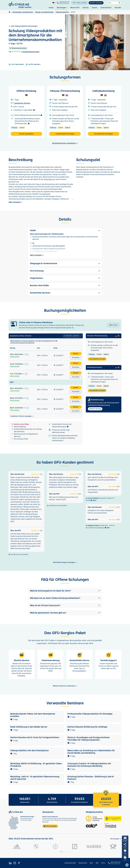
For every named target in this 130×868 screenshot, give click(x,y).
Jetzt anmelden (50, 826)
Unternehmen (106, 8)
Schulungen (62, 8)
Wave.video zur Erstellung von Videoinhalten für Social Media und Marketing (91, 752)
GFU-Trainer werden (80, 3)
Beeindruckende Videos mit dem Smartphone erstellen (33, 715)
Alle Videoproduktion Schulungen (23, 26)
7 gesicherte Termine (22, 103)
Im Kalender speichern (71, 336)
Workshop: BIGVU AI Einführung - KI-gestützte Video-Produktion (36, 765)
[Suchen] (113, 3)
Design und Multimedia (44, 12)
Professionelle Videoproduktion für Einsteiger (90, 714)
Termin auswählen (26, 134)
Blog (91, 863)
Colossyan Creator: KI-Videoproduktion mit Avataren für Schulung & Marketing (89, 765)
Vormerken (76, 358)
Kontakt (118, 8)
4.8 (15, 52)
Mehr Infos (113, 325)
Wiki (97, 863)
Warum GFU (75, 8)
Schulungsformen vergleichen (65, 143)
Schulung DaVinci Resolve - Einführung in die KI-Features (91, 778)
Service (86, 8)
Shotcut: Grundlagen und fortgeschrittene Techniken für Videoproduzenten (89, 739)
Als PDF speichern (33, 65)
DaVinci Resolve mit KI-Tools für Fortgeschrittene (35, 737)
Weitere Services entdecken (65, 686)
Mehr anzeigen (16, 202)
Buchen (76, 354)
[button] (65, 591)
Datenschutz (83, 863)
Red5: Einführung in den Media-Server (29, 727)
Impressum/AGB (70, 863)
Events (95, 8)
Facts (103, 863)
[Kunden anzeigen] (116, 839)
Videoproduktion (62, 12)
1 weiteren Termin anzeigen (22, 416)
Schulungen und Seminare (23, 12)
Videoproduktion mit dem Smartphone (29, 750)
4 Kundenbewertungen (30, 52)
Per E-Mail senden (16, 65)
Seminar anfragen (96, 3)
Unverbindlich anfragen (65, 134)
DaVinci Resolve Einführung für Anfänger (87, 727)
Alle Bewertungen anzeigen (65, 562)
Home (51, 8)
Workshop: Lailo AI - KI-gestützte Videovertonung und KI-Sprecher (35, 778)
